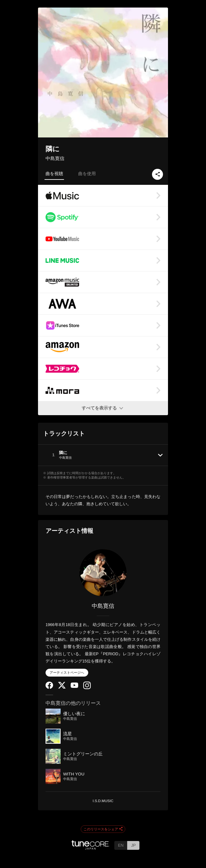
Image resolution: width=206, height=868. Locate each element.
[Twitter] (62, 687)
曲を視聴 (54, 174)
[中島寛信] (103, 573)
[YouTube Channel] (74, 686)
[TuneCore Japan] (90, 848)
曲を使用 (87, 174)
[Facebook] (49, 687)
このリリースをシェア (103, 829)
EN (121, 845)
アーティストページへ (67, 672)
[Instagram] (87, 688)
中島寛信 (55, 158)
